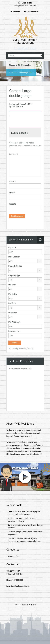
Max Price (13, 313)
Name (12, 182)
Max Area (15, 331)
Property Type (14, 275)
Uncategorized (14, 556)
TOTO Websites (30, 605)
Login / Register (31, 11)
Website (13, 204)
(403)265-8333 (27, 49)
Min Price (12, 303)
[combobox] (25, 261)
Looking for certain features (21, 349)
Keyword (12, 247)
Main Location (14, 257)
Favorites (15, 11)
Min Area (14, 322)
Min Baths (13, 294)
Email (12, 193)
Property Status (15, 266)
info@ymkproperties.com (25, 5)
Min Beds (12, 285)
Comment (13, 154)
